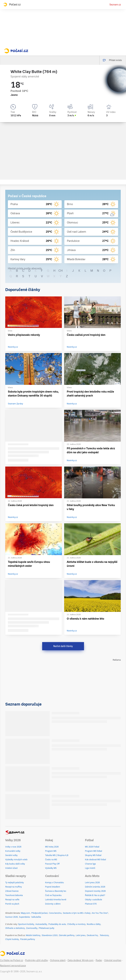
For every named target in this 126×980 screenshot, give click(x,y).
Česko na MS (51, 860)
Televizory (104, 935)
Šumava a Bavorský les (56, 891)
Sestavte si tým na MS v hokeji (77, 913)
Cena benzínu (55, 913)
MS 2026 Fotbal (92, 847)
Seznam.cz (115, 5)
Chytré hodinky (12, 939)
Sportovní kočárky (26, 924)
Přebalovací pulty (47, 928)
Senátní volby (11, 855)
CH (61, 271)
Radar (99, 960)
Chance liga (90, 864)
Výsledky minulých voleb (16, 860)
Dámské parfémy (67, 935)
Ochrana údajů (58, 960)
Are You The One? (100, 913)
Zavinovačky (32, 928)
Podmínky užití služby (37, 960)
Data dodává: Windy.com (81, 960)
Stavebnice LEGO (50, 935)
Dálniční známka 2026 (95, 887)
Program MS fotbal (94, 851)
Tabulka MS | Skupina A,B (57, 855)
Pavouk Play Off (52, 864)
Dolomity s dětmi (53, 904)
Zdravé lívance (12, 891)
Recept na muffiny (14, 887)
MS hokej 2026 (52, 847)
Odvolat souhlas (113, 960)
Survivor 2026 (11, 917)
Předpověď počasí (39, 913)
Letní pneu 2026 (92, 883)
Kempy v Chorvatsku (54, 883)
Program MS (51, 851)
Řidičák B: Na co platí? (95, 895)
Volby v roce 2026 (13, 847)
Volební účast (11, 868)
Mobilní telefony (33, 935)
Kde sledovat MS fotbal (95, 860)
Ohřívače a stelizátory (15, 928)
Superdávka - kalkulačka (30, 917)
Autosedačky (41, 924)
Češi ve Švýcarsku (53, 895)
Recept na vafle (12, 900)
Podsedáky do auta (57, 924)
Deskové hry (93, 935)
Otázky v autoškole (94, 900)
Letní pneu (81, 935)
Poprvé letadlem (53, 887)
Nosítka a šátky (94, 924)
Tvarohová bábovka (14, 895)
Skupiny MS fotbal (93, 855)
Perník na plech (12, 904)
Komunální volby (13, 851)
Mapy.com (25, 913)
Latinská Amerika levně (56, 900)
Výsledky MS (51, 868)
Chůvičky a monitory (76, 924)
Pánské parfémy (28, 939)
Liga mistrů (90, 868)
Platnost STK (91, 904)
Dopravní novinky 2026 (95, 891)
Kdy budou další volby (15, 864)
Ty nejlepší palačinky (15, 883)
